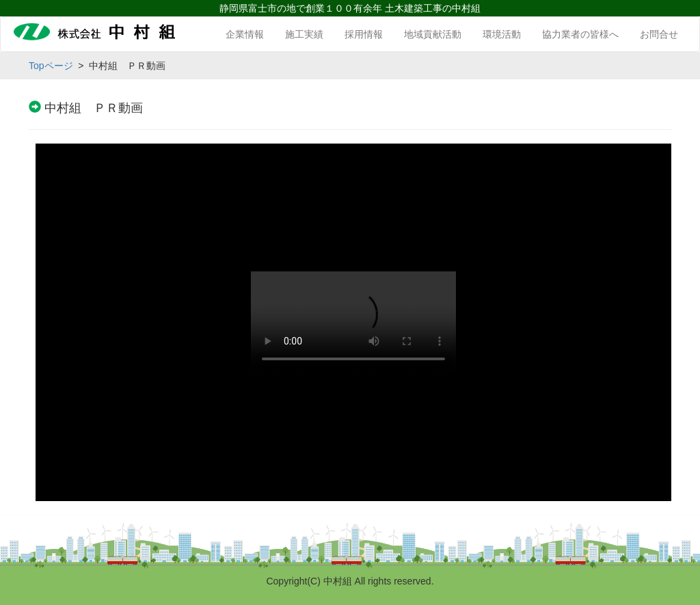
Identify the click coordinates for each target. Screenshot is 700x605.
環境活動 (502, 34)
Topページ (51, 66)
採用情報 (364, 34)
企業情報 (245, 34)
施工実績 (304, 34)
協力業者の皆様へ (580, 34)
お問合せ (659, 34)
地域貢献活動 (433, 34)
